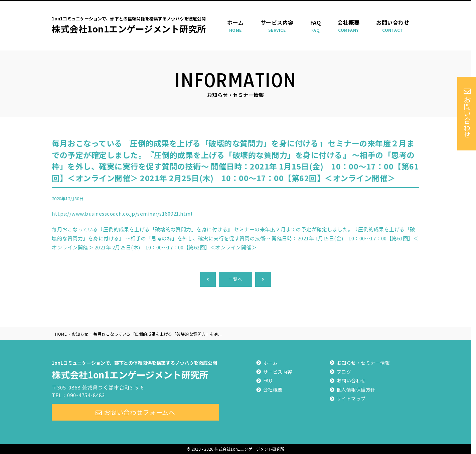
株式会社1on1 (135, 369)
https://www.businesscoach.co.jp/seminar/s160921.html (122, 213)
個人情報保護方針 (356, 389)
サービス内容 (277, 26)
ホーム (235, 26)
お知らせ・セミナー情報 (363, 363)
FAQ (316, 26)
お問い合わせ (393, 26)
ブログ (344, 372)
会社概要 (348, 26)
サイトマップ (351, 399)
